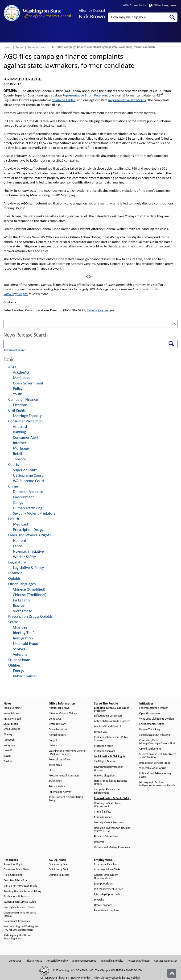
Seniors (19, 649)
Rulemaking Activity (60, 792)
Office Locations (58, 729)
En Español (22, 600)
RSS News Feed (12, 719)
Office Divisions (58, 724)
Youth (18, 394)
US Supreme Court (28, 475)
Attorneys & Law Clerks (107, 869)
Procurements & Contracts (64, 776)
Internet (20, 443)
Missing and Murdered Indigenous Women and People (157, 784)
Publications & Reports (16, 896)
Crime (13, 486)
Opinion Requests (59, 875)
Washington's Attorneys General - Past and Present (67, 753)
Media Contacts (12, 708)
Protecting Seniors (104, 751)
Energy (19, 671)
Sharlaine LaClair (64, 100)
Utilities (14, 665)
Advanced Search (15, 350)
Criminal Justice (103, 817)
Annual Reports (58, 735)
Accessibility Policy (57, 961)
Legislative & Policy (28, 568)
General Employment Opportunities (106, 877)
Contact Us (55, 719)
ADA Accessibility (134, 5)
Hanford (20, 540)
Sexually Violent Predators (34, 513)
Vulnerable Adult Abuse (153, 768)
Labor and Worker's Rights (29, 535)
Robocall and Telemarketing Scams (155, 775)
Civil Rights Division (105, 761)
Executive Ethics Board (16, 880)
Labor (18, 546)
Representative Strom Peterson (85, 95)
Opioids (14, 578)
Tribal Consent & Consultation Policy (66, 799)
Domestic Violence (28, 492)
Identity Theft (24, 633)
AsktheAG (21, 372)
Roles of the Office (59, 760)
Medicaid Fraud (26, 644)
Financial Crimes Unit (106, 836)
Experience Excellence (107, 864)
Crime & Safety (103, 812)
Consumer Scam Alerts (16, 869)
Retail (18, 454)
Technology (55, 781)
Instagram (9, 745)
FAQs (52, 770)
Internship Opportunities (108, 894)
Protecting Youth (104, 746)
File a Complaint (13, 875)
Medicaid (21, 524)
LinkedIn (8, 750)
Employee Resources (84, 961)
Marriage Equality (27, 416)
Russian (19, 606)
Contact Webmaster (166, 961)
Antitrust (20, 427)
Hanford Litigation (104, 776)
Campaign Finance (23, 399)
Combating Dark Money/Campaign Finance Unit (157, 742)
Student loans (19, 660)
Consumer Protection (25, 421)
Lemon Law (101, 732)
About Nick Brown (59, 708)
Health (14, 519)
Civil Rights (17, 410)
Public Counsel (25, 676)
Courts (14, 465)
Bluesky (8, 734)
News (20, 47)
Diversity (99, 900)
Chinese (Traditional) (30, 595)
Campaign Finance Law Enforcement (107, 791)
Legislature (17, 562)
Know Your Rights (13, 864)
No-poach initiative (28, 551)
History (53, 745)
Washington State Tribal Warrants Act (108, 805)
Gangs (18, 503)
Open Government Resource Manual (20, 914)
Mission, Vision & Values (63, 713)
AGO (12, 367)
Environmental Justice (152, 724)
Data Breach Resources (17, 921)
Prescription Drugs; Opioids (30, 616)
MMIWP (15, 573)
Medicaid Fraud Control (107, 727)
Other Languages (163, 5)
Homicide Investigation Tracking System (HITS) (112, 830)
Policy (18, 389)
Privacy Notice (57, 786)
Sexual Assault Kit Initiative (155, 735)
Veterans (20, 654)
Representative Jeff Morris (127, 100)
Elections (20, 405)
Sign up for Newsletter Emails (20, 886)
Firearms (99, 842)
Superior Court (25, 470)
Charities (20, 627)
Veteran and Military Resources (112, 847)
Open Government (28, 383)
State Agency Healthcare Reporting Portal (18, 937)
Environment (23, 497)
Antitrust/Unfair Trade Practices (112, 721)
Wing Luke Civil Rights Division (157, 719)
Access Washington (138, 961)
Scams (13, 622)
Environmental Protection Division (109, 769)
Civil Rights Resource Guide (19, 907)
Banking (19, 432)
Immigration (23, 638)
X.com (7, 756)
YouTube (8, 761)
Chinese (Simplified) (29, 589)
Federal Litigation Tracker (154, 708)
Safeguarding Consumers (108, 716)
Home (7, 47)
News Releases (37, 47)
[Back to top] (172, 973)
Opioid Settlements (150, 749)
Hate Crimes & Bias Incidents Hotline (111, 782)
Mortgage (21, 448)
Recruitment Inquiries (106, 911)
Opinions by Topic (59, 869)
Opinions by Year (58, 864)
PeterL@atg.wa (98, 310)
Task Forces (55, 765)
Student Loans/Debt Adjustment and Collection (158, 756)
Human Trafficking (28, 508)
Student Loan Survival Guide (20, 902)
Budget (53, 740)
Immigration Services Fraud (155, 763)
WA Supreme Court (29, 481)
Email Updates (12, 729)
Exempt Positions (104, 884)
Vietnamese (23, 611)
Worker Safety (24, 557)
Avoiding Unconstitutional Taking (22, 891)
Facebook (9, 740)
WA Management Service (109, 889)
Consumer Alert (26, 437)
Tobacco (20, 459)
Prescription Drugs (28, 530)
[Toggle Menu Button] (8, 34)
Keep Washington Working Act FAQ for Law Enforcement (21, 928)
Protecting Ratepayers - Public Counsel (111, 739)
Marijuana (21, 378)
